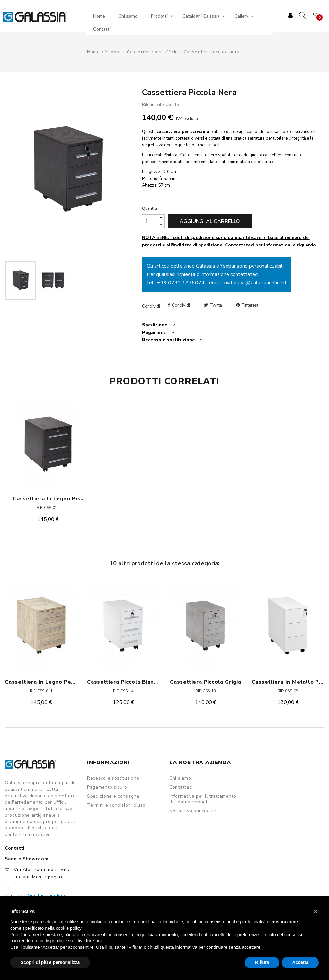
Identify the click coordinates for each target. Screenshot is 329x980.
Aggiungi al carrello (210, 221)
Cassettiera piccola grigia (206, 682)
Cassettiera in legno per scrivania (48, 499)
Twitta (216, 305)
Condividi (181, 305)
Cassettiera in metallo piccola (288, 682)
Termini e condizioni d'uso (116, 805)
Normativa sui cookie (193, 811)
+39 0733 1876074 (181, 283)
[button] (316, 911)
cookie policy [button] (69, 928)
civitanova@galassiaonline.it (255, 283)
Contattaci (181, 787)
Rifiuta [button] (262, 962)
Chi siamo (180, 778)
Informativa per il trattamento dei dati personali (203, 799)
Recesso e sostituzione (113, 778)
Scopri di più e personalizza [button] (50, 962)
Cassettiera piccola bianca (123, 682)
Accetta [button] (300, 962)
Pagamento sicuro (107, 787)
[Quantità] (150, 221)
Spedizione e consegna (113, 796)
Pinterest (250, 305)
